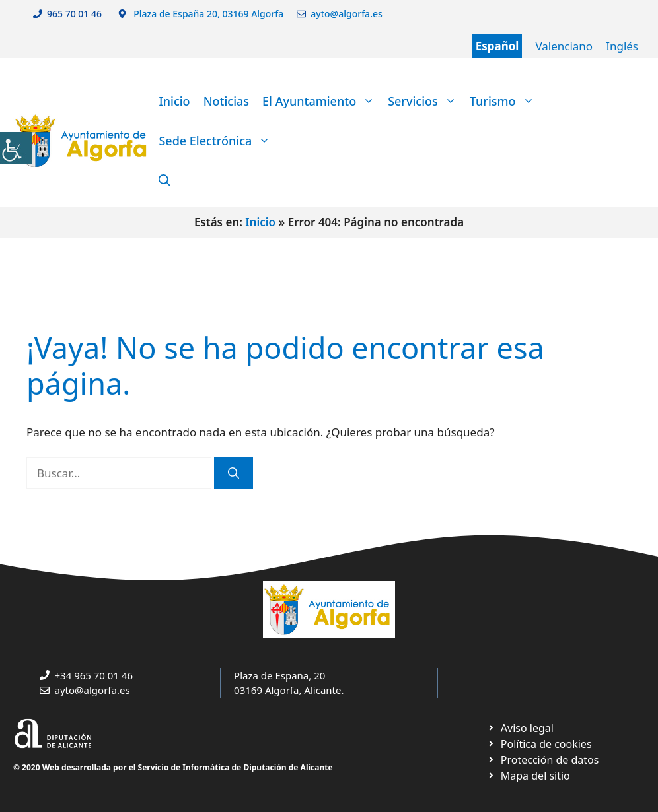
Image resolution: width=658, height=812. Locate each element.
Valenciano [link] (564, 46)
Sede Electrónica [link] (218, 141)
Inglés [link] (622, 46)
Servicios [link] (425, 101)
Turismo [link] (505, 101)
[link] (16, 148)
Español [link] (497, 46)
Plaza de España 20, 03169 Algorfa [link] (208, 14)
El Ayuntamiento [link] (322, 101)
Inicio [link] (174, 101)
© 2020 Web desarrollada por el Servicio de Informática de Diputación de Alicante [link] (173, 767)
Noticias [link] (226, 101)
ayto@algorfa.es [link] (349, 14)
